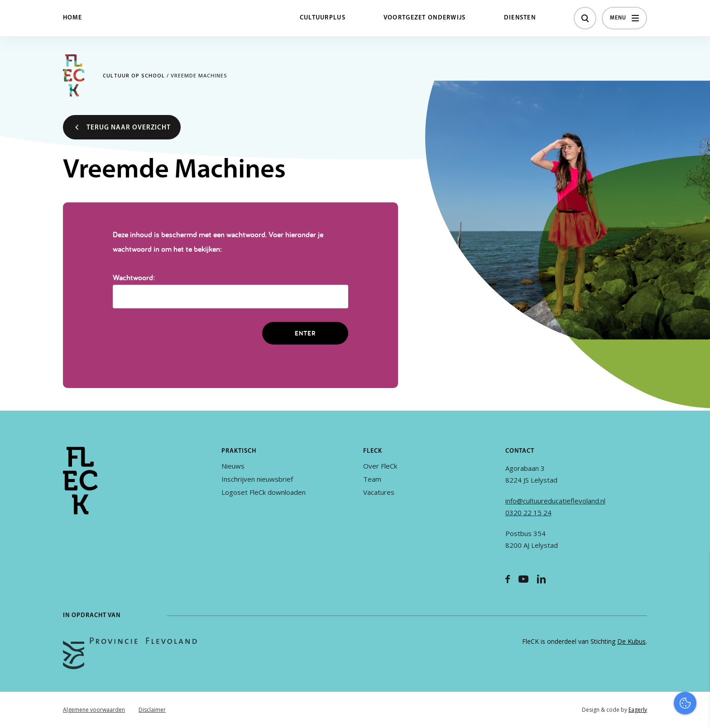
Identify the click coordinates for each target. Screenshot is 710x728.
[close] (696, 568)
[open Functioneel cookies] (696, 625)
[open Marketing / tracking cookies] (696, 652)
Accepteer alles (633, 685)
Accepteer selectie (633, 711)
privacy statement (665, 594)
